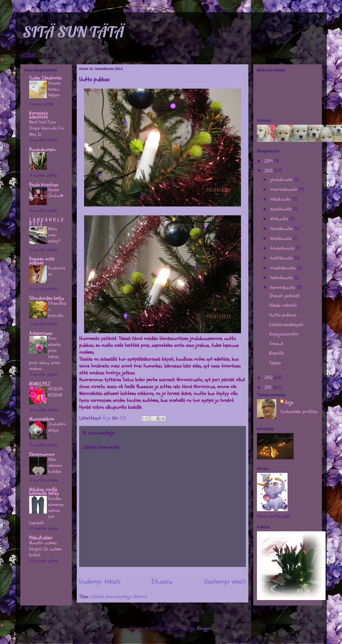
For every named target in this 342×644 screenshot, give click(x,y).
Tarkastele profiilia (299, 412)
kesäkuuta (282, 238)
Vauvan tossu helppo (54, 89)
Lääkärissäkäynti (286, 324)
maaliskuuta (284, 268)
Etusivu (162, 581)
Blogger (204, 628)
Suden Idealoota (45, 78)
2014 (269, 161)
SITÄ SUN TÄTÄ (73, 32)
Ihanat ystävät (284, 296)
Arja (289, 403)
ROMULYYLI (40, 384)
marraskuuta (284, 189)
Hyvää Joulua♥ (56, 193)
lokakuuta (281, 199)
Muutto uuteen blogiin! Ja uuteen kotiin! (45, 549)
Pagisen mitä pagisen (42, 261)
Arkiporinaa (41, 333)
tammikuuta (283, 287)
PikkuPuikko (41, 538)
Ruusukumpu (42, 149)
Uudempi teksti (100, 581)
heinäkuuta (282, 228)
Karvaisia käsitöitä (38, 115)
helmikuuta (282, 278)
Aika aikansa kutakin (55, 465)
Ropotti (277, 353)
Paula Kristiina (44, 185)
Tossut (276, 344)
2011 (269, 387)
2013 (269, 171)
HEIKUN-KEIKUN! (56, 392)
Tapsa (275, 363)
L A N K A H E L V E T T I (46, 222)
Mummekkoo (42, 419)
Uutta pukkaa (283, 315)
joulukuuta (282, 179)
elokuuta (280, 219)
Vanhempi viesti (225, 581)
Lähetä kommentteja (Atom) (119, 596)
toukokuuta (283, 248)
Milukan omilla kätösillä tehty (44, 491)
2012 (269, 377)
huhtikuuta (282, 258)
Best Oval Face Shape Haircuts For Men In (47, 128)
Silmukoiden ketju (47, 298)
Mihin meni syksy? (54, 235)
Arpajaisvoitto (284, 334)
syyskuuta (282, 209)
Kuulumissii (57, 271)
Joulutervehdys (57, 427)
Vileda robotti (283, 305)
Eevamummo (42, 454)
